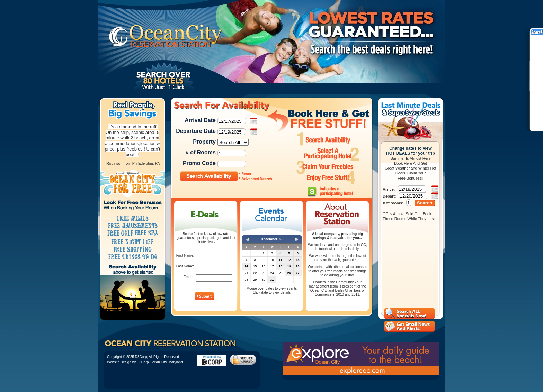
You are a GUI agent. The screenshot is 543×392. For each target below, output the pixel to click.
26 (289, 273)
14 (246, 266)
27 (297, 273)
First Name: (185, 256)
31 (272, 280)
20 (297, 266)
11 (281, 260)
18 (281, 266)
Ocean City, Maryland (166, 362)
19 (289, 266)
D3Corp (141, 357)
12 (289, 260)
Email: (188, 277)
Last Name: (185, 266)
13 (297, 260)
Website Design (119, 362)
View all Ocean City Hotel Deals (410, 313)
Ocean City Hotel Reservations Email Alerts (410, 326)
